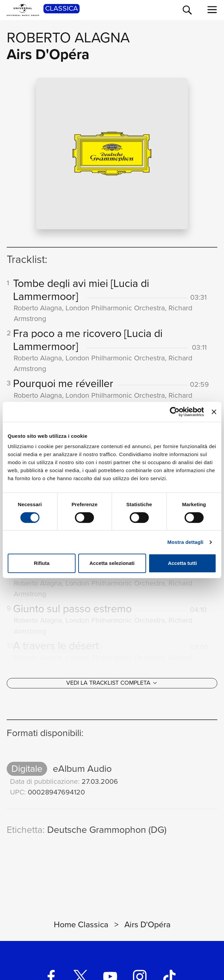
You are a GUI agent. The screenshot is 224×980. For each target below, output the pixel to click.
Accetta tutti (182, 563)
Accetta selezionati (112, 563)
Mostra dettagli (185, 542)
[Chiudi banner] (214, 412)
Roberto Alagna (68, 38)
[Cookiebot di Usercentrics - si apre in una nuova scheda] (175, 412)
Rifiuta (42, 563)
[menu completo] (212, 10)
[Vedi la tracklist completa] (112, 687)
